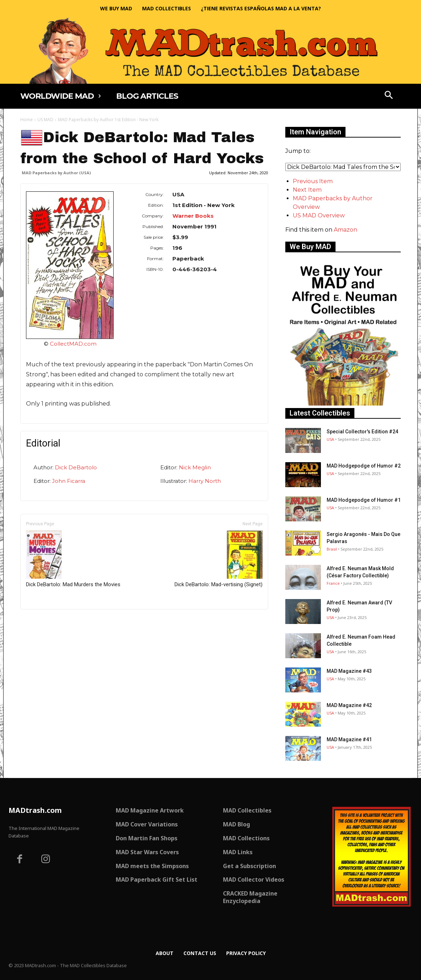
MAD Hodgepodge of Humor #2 (364, 466)
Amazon (345, 230)
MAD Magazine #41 (349, 739)
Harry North (205, 481)
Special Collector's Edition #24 (362, 432)
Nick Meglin (195, 467)
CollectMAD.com (73, 344)
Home (27, 120)
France (333, 583)
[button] (389, 96)
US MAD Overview (319, 215)
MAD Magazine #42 (349, 705)
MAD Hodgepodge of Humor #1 (364, 500)
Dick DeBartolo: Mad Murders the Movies (73, 559)
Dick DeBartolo (76, 467)
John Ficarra (69, 481)
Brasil (332, 549)
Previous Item (313, 181)
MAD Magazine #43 (349, 671)
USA (330, 439)
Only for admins (45, 621)
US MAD (45, 120)
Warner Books (193, 216)
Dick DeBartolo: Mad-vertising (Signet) (219, 559)
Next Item (307, 190)
